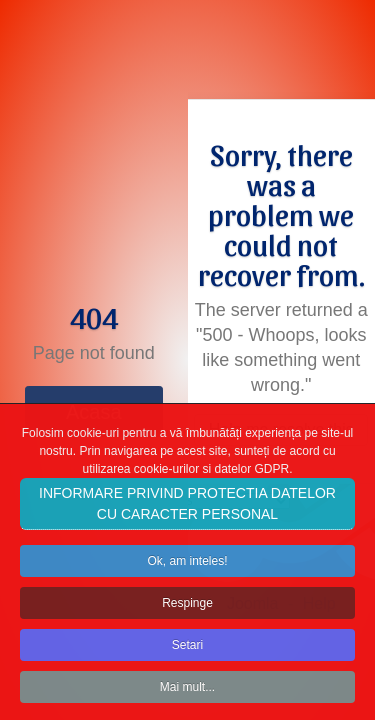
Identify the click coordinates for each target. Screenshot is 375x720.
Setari (187, 653)
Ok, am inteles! (187, 569)
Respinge (187, 611)
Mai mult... (187, 695)
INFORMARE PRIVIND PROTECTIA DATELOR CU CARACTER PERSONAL (187, 511)
